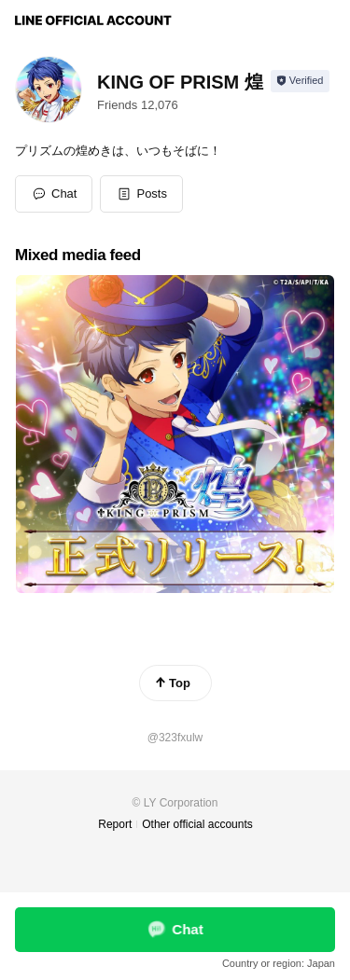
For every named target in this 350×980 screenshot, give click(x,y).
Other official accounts (197, 824)
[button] (141, 194)
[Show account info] (300, 81)
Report (115, 824)
